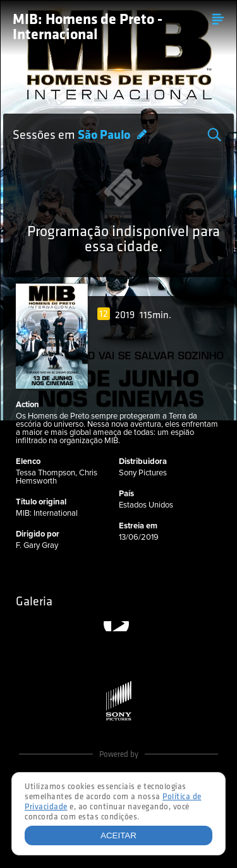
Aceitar (118, 835)
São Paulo (105, 136)
